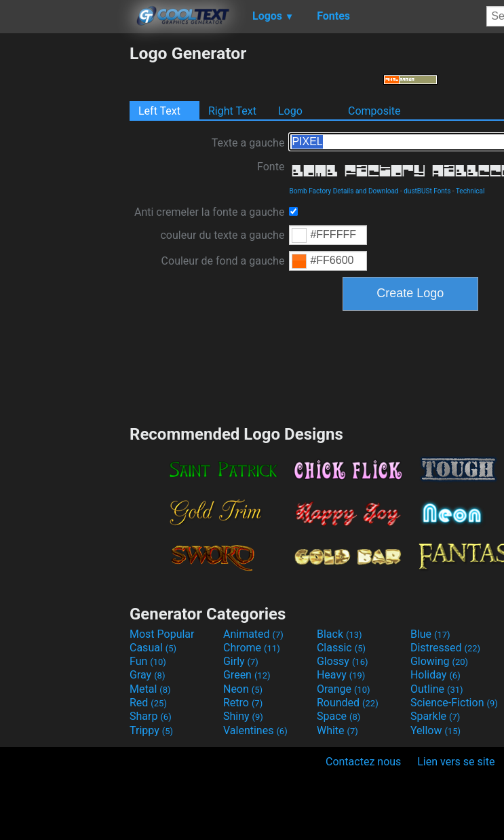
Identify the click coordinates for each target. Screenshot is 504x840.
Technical (470, 191)
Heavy (341, 675)
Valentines (255, 730)
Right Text (232, 111)
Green (247, 675)
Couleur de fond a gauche (223, 261)
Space (338, 716)
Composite (374, 111)
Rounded (348, 703)
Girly (241, 661)
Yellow (435, 730)
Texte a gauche (248, 143)
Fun (148, 661)
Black (340, 634)
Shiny (243, 716)
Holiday (435, 675)
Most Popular (162, 634)
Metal (150, 689)
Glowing (439, 661)
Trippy (151, 730)
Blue (430, 634)
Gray (147, 675)
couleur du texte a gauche (222, 235)
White (337, 730)
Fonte (271, 167)
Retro (243, 703)
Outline (437, 689)
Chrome (252, 648)
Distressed (445, 648)
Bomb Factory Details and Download (344, 191)
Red (148, 703)
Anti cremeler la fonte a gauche (209, 212)
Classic (341, 648)
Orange (344, 689)
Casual (153, 648)
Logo (290, 111)
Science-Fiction (454, 703)
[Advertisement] (64, 247)
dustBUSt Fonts (427, 191)
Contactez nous (363, 762)
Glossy (343, 661)
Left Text (159, 111)
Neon (243, 689)
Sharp (151, 716)
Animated (253, 634)
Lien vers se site (456, 762)
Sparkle (435, 716)
